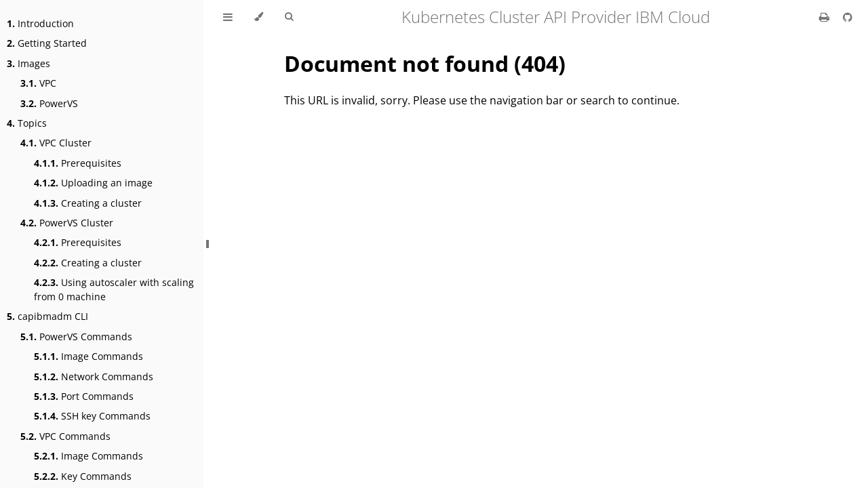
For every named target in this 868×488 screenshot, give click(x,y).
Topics (27, 123)
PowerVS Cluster (67, 223)
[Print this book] (826, 17)
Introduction (40, 23)
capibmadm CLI (47, 316)
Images (28, 63)
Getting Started (47, 43)
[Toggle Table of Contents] (228, 17)
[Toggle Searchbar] (289, 17)
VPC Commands (65, 436)
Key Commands (83, 476)
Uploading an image (93, 183)
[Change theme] (259, 17)
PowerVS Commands (76, 337)
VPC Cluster (56, 143)
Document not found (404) (425, 63)
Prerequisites (78, 163)
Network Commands (94, 377)
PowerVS (49, 103)
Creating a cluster (88, 203)
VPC (38, 83)
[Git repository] (848, 17)
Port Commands (84, 396)
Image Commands (88, 356)
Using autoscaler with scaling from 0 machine (114, 289)
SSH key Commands (92, 416)
